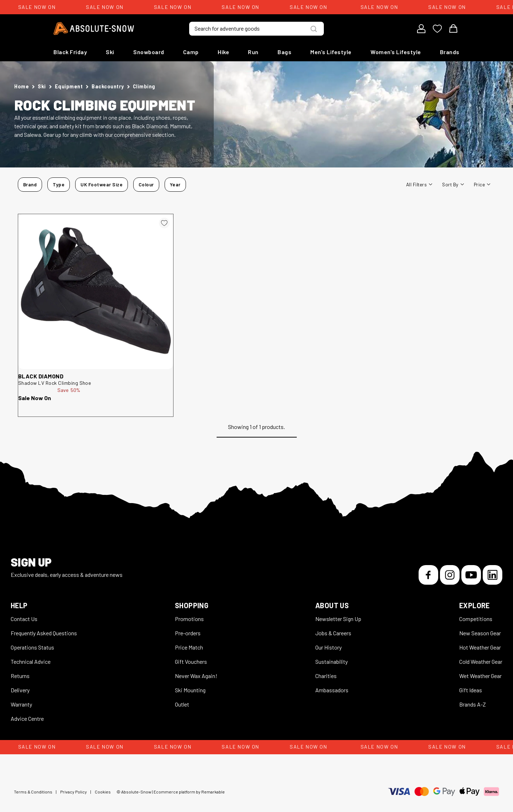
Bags (284, 52)
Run (253, 52)
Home (22, 86)
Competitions (476, 619)
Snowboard (149, 52)
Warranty (21, 704)
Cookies (103, 792)
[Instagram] (450, 575)
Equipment (69, 86)
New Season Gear (480, 633)
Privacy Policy (74, 792)
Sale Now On (35, 398)
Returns (20, 676)
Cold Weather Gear (481, 661)
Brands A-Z (473, 704)
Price (482, 184)
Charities (326, 676)
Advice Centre (27, 718)
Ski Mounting (190, 690)
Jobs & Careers (333, 633)
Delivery (20, 690)
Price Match (189, 647)
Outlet (182, 704)
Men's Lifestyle (331, 52)
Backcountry (108, 86)
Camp (191, 52)
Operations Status (32, 647)
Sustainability (331, 661)
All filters (419, 184)
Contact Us (24, 619)
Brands (450, 52)
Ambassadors (332, 690)
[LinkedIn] (493, 575)
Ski (110, 52)
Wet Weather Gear (480, 676)
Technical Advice (31, 661)
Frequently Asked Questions (44, 633)
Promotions (189, 619)
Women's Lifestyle (396, 52)
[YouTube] (471, 575)
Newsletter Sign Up (338, 619)
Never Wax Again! (196, 676)
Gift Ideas (471, 690)
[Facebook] (428, 575)
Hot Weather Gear (480, 647)
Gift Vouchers (191, 661)
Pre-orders (188, 633)
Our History (328, 647)
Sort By (453, 184)
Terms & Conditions (33, 792)
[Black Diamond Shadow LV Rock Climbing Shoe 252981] (96, 292)
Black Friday (70, 52)
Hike (223, 52)
